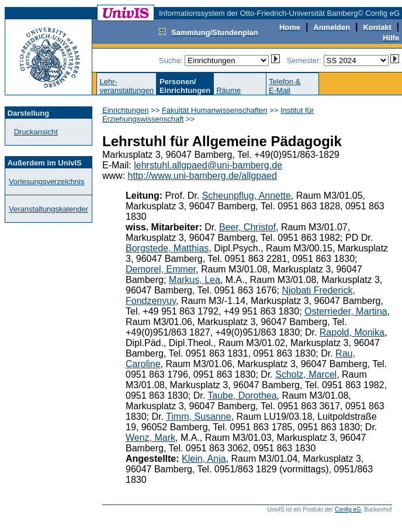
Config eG (348, 509)
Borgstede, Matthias (167, 248)
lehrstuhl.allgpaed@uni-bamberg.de (208, 165)
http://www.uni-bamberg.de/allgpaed (202, 176)
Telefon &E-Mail (285, 86)
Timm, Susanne (198, 417)
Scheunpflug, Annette (247, 196)
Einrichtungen (126, 110)
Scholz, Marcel (306, 374)
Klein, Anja (204, 459)
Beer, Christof (247, 227)
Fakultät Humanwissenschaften (215, 110)
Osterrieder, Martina (346, 311)
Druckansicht (36, 132)
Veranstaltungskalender (48, 209)
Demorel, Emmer (161, 269)
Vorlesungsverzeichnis (46, 182)
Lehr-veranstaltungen (127, 86)
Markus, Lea (195, 280)
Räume (228, 90)
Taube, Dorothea (242, 395)
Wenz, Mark (150, 438)
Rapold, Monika (352, 332)
